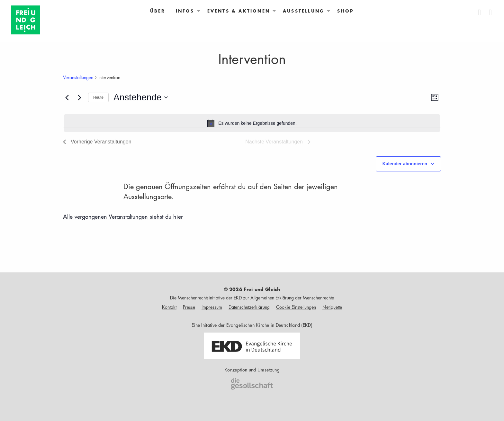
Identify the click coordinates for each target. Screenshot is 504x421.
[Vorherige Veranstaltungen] (67, 97)
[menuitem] (158, 11)
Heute (98, 97)
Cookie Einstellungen (296, 307)
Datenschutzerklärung (249, 307)
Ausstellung (304, 11)
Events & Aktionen (239, 11)
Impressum (212, 307)
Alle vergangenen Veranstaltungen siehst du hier (123, 216)
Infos (185, 11)
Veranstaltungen (78, 77)
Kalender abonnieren (405, 164)
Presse (189, 307)
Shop (346, 11)
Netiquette (332, 307)
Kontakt (169, 307)
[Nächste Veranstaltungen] (79, 97)
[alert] (252, 123)
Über (158, 11)
